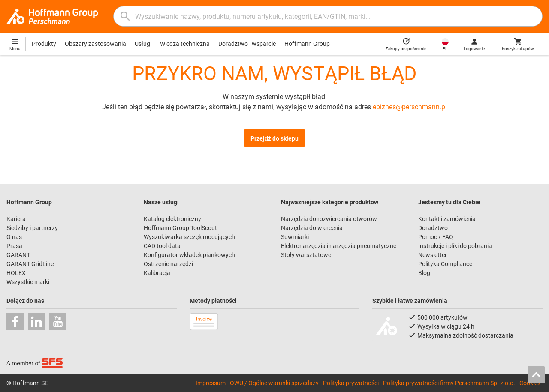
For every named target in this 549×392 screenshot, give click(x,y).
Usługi (143, 44)
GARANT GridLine (30, 264)
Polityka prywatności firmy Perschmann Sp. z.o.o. (449, 383)
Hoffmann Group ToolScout (180, 228)
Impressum (211, 383)
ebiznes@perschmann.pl (410, 107)
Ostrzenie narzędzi (168, 264)
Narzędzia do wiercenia (312, 228)
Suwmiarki (295, 237)
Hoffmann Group (307, 44)
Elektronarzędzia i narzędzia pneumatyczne (339, 246)
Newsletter (433, 255)
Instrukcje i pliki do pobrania (455, 246)
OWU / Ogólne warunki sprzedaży (274, 383)
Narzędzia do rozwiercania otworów (329, 219)
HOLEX (16, 273)
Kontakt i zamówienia (447, 219)
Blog (424, 273)
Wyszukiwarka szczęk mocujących (189, 237)
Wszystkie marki (28, 282)
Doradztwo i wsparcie (247, 44)
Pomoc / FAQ (436, 237)
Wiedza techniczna (185, 44)
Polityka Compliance (445, 264)
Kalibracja (157, 273)
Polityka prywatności (351, 383)
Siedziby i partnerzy (32, 228)
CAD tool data (162, 246)
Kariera (16, 219)
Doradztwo (433, 228)
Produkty (44, 44)
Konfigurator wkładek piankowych (189, 255)
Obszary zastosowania (95, 44)
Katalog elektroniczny (172, 219)
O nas (14, 237)
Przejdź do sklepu (274, 138)
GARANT (18, 255)
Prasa (14, 246)
